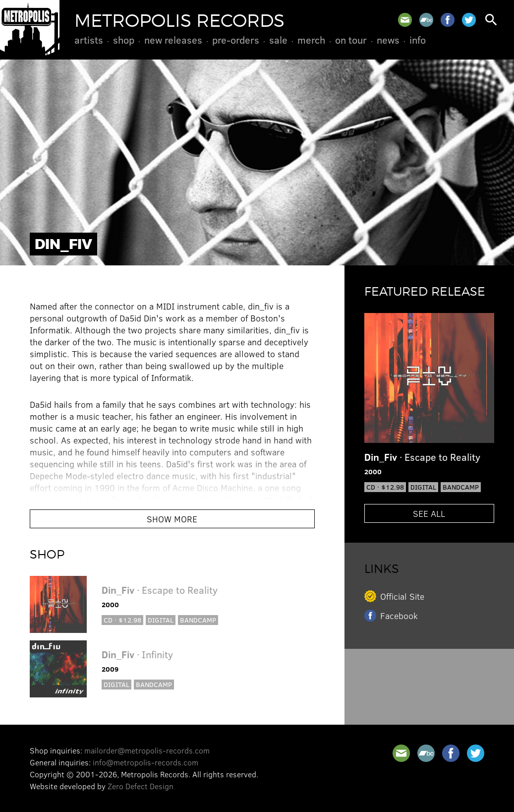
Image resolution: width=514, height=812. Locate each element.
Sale (278, 40)
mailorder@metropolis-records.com (147, 750)
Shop (124, 40)
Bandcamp (198, 620)
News (388, 40)
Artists (89, 40)
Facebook (399, 616)
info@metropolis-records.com (145, 762)
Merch (311, 40)
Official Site (402, 596)
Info (418, 40)
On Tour (351, 40)
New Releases (173, 40)
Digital (161, 620)
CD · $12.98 (122, 620)
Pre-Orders (236, 40)
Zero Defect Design (141, 786)
